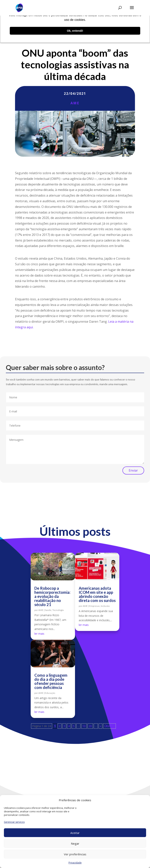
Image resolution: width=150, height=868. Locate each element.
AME (75, 103)
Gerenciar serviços (14, 822)
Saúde (48, 610)
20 (90, 726)
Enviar (133, 470)
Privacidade (75, 863)
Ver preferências (75, 854)
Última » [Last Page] (109, 726)
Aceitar (75, 833)
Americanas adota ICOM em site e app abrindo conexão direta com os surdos (97, 594)
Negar (75, 843)
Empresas (95, 606)
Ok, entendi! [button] (75, 31)
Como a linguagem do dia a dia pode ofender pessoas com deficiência (51, 681)
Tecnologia (58, 610)
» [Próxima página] (100, 726)
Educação (50, 693)
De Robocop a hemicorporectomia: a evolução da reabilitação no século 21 (52, 596)
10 (84, 726)
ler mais (39, 634)
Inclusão (105, 606)
